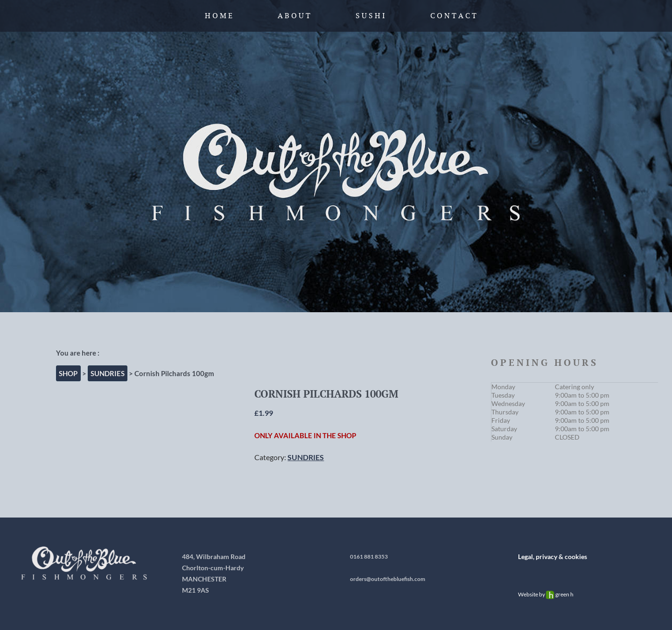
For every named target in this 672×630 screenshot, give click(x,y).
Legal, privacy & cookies (553, 556)
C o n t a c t (453, 16)
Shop (68, 373)
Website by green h (546, 594)
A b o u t (294, 16)
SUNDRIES (108, 373)
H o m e (219, 16)
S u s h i (370, 16)
